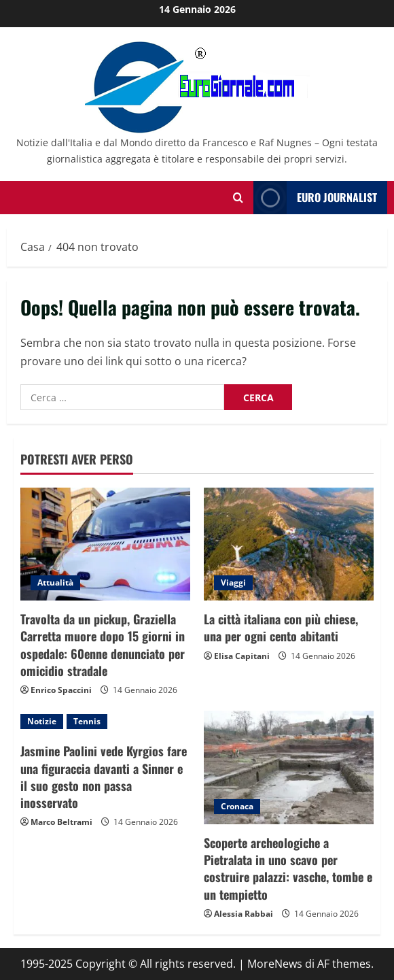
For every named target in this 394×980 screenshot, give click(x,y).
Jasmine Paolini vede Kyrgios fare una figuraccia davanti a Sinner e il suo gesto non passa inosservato (104, 777)
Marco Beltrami (61, 822)
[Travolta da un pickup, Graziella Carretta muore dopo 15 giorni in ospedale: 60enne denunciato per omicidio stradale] (105, 544)
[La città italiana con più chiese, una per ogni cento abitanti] (289, 544)
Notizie (42, 721)
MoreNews (275, 964)
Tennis (87, 721)
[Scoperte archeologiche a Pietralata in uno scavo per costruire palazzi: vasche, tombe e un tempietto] (289, 767)
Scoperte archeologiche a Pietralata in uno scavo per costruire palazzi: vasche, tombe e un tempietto (288, 868)
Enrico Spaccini (61, 690)
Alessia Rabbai (244, 914)
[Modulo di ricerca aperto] (238, 198)
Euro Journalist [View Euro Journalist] (315, 198)
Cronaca (237, 806)
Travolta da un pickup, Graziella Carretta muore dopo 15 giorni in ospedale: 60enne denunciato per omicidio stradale (103, 645)
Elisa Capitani (242, 656)
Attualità (55, 582)
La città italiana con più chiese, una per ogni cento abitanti (281, 627)
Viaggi (233, 582)
